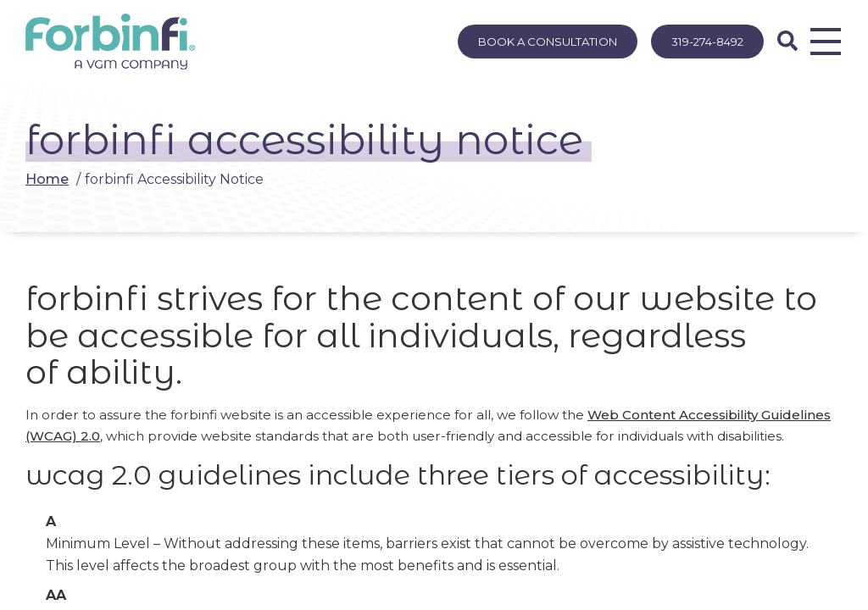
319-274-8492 (707, 42)
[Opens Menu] (826, 42)
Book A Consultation (548, 42)
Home (47, 179)
